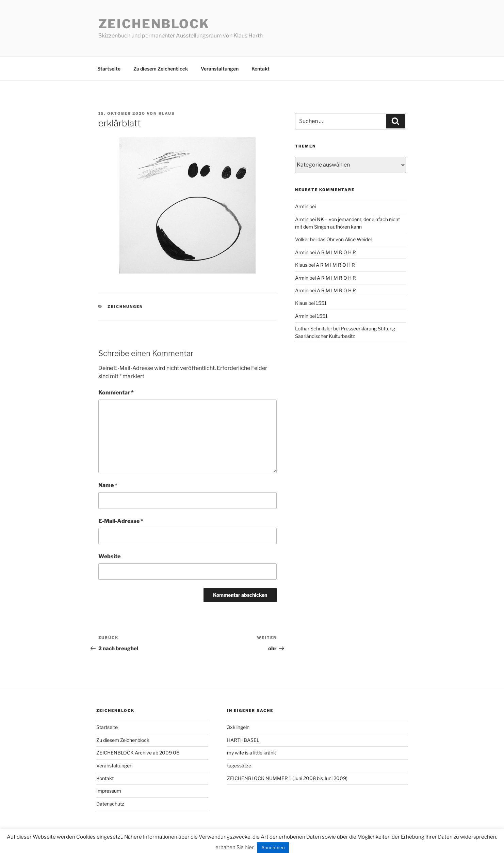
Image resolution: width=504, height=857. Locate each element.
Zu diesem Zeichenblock (161, 69)
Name (108, 485)
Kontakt (261, 69)
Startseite (109, 69)
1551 (321, 303)
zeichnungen (125, 307)
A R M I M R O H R (336, 252)
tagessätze (239, 766)
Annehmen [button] (273, 847)
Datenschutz (110, 804)
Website (109, 556)
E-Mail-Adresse (121, 521)
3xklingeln (238, 727)
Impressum (109, 791)
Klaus (167, 113)
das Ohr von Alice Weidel (345, 239)
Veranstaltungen (220, 69)
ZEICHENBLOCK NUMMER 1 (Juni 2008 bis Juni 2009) (287, 778)
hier (249, 847)
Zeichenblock (154, 24)
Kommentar (116, 393)
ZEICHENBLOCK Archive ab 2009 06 (138, 753)
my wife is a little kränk (251, 753)
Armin (302, 206)
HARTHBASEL (243, 740)
